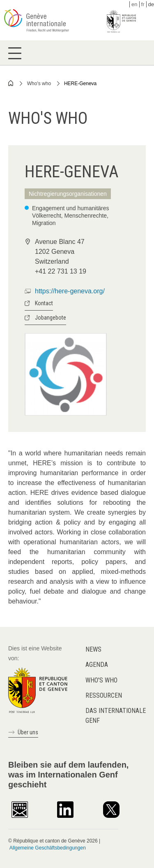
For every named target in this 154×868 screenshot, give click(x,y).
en (134, 4)
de (151, 4)
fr (143, 4)
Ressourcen (104, 695)
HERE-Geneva (80, 84)
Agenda (97, 665)
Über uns (28, 732)
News (93, 649)
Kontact (44, 303)
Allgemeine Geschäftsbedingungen (48, 848)
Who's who (39, 84)
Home (11, 83)
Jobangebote (51, 318)
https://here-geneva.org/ (70, 291)
